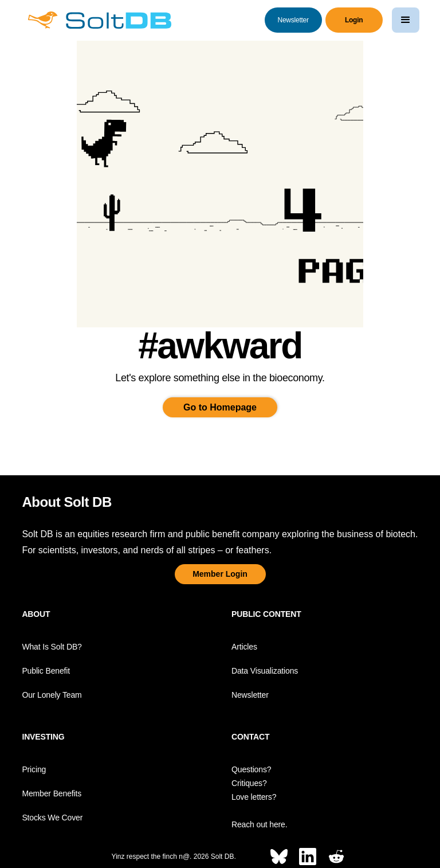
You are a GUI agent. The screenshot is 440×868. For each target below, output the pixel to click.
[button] (406, 20)
